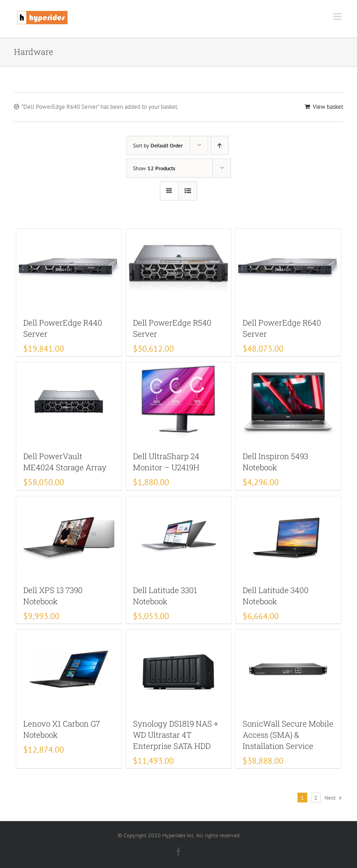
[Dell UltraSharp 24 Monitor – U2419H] (179, 402)
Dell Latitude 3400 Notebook (276, 596)
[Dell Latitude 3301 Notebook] (179, 536)
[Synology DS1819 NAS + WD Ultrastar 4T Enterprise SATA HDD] (179, 669)
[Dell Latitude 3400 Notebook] (288, 536)
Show (154, 168)
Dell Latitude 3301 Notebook (165, 596)
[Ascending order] (220, 145)
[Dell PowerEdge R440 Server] (69, 268)
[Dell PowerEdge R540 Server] (179, 268)
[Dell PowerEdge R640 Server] (288, 268)
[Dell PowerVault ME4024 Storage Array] (69, 402)
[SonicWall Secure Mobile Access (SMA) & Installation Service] (288, 669)
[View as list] (188, 191)
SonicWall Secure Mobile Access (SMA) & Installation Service (288, 735)
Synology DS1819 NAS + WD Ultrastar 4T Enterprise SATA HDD (176, 735)
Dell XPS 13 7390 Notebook (53, 596)
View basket (328, 107)
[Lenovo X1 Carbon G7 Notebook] (69, 669)
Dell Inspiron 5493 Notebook (275, 462)
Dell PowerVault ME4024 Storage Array (65, 462)
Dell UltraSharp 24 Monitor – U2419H (166, 462)
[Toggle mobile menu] (338, 17)
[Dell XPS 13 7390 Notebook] (69, 536)
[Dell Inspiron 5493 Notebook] (288, 402)
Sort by (158, 145)
